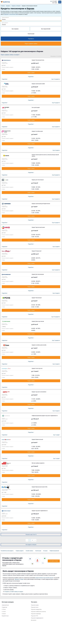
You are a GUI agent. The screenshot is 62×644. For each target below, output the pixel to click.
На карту (45, 551)
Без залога (34, 620)
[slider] (1, 21)
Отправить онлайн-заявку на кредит (14, 592)
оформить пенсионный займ (11, 14)
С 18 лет (4, 609)
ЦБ (51, 1)
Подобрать (31, 39)
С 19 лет (4, 612)
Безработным (5, 616)
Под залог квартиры (36, 614)
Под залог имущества (36, 609)
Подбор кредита (20, 551)
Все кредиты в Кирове (31, 545)
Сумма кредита (5, 17)
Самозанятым (5, 605)
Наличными (31, 34)
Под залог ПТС (35, 616)
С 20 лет (4, 614)
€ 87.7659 (55, 3)
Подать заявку (31, 73)
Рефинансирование (54, 551)
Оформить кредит (19, 579)
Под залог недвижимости (37, 618)
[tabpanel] (16, 609)
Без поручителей (46, 29)
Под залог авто (35, 607)
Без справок (15, 29)
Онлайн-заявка (29, 551)
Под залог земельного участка (38, 612)
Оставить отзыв (54, 561)
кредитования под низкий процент (45, 578)
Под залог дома (35, 605)
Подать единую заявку (31, 44)
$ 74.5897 (55, 1)
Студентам (4, 607)
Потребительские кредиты (7, 551)
